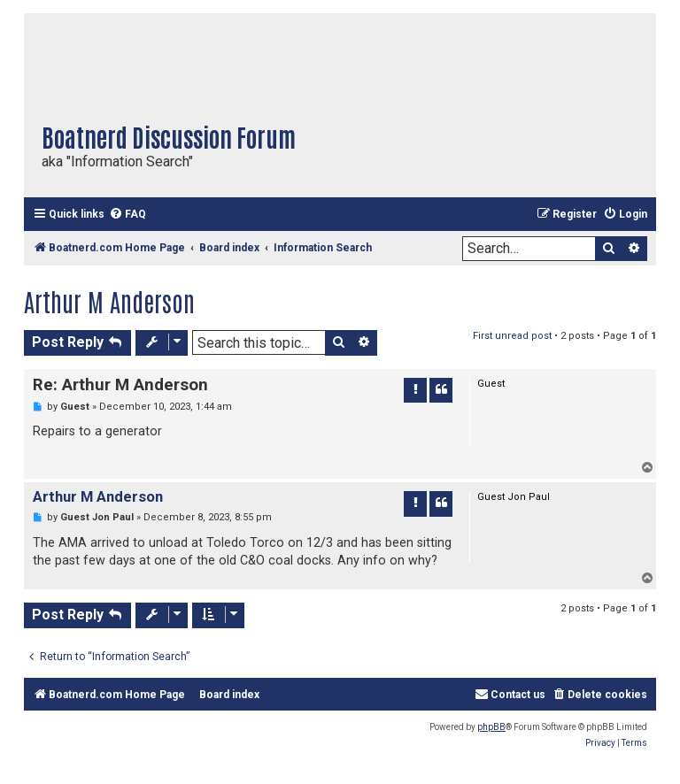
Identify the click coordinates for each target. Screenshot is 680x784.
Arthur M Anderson (109, 301)
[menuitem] (127, 215)
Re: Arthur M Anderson (120, 385)
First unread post (512, 336)
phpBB (491, 727)
